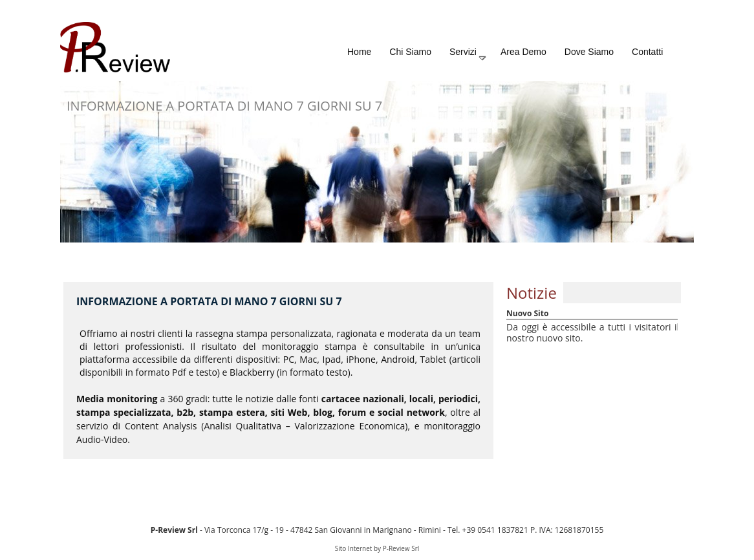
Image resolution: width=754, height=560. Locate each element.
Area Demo (523, 52)
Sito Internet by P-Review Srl (377, 548)
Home (359, 52)
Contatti (647, 52)
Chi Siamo (410, 52)
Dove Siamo (589, 52)
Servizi (468, 55)
